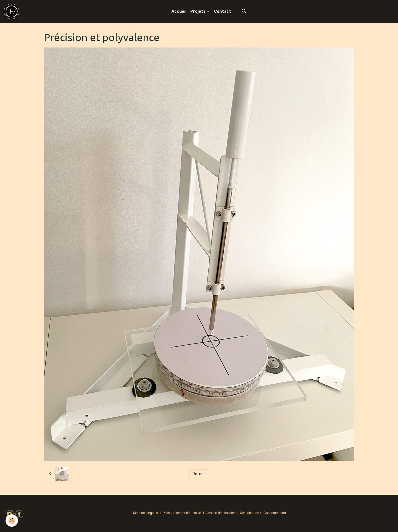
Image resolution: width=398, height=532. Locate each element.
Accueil (179, 11)
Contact (223, 11)
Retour (199, 474)
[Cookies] (12, 521)
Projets (198, 11)
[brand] (12, 11)
